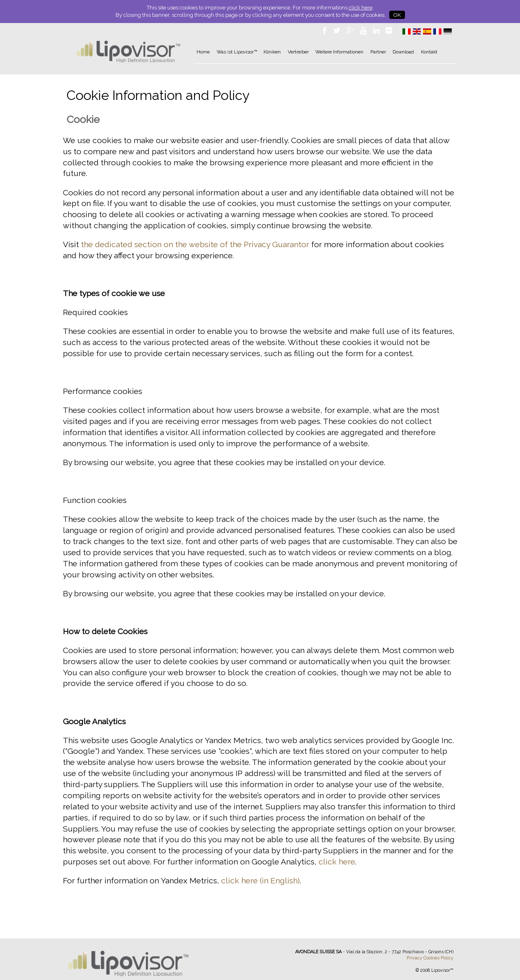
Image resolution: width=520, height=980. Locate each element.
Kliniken (272, 52)
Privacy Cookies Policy (430, 958)
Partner (378, 52)
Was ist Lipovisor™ (237, 52)
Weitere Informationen (339, 52)
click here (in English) (260, 880)
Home (203, 52)
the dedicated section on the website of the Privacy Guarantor (195, 244)
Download (403, 52)
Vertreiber (298, 52)
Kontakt (429, 52)
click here (361, 8)
